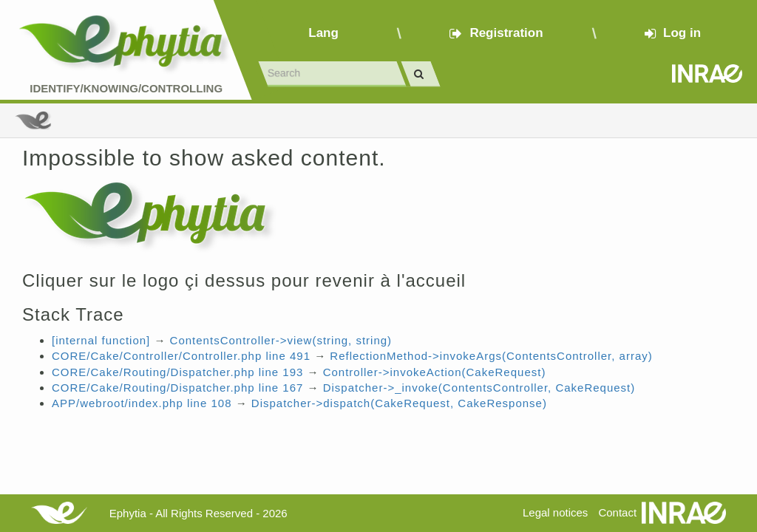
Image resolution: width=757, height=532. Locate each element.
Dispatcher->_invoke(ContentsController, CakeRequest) (479, 388)
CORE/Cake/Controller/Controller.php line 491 (181, 356)
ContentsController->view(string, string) (281, 340)
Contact (617, 512)
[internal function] (101, 340)
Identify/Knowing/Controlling (126, 88)
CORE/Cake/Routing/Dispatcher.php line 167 (177, 388)
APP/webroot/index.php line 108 (142, 403)
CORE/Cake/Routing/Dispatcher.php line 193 (177, 372)
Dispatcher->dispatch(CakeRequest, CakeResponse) (399, 403)
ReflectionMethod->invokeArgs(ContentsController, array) (491, 356)
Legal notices (555, 512)
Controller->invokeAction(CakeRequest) (435, 372)
